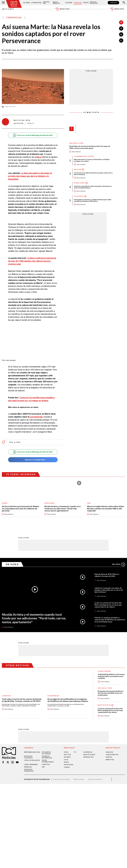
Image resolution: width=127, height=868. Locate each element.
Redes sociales (49, 503)
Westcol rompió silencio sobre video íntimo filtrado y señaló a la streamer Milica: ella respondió (106, 509)
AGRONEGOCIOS (88, 757)
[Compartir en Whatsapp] (121, 40)
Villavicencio (79, 196)
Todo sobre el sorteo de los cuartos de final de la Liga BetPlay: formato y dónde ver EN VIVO (22, 700)
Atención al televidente (28, 757)
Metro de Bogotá (104, 705)
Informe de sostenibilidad (47, 757)
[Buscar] (124, 3)
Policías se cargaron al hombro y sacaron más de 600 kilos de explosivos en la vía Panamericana (110, 619)
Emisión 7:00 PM (117, 9)
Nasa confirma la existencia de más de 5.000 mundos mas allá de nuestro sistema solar (32, 261)
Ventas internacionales (48, 761)
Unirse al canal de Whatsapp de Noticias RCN (33, 135)
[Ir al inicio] (14, 4)
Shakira (5, 503)
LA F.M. (66, 760)
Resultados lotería (76, 143)
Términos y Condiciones (95, 779)
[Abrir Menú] (3, 3)
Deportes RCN (46, 3)
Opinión (86, 3)
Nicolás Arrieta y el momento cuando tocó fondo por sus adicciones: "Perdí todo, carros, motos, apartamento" (63, 509)
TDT (75, 752)
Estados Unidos (79, 183)
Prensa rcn (28, 767)
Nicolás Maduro (53, 696)
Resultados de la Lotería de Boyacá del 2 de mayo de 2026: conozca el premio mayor (90, 147)
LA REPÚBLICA (88, 752)
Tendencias (78, 3)
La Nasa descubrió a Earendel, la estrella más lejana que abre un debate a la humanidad (30, 176)
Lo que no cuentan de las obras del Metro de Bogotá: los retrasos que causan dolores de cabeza (108, 605)
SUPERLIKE (109, 757)
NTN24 (66, 752)
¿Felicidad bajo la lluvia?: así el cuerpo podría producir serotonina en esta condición (111, 676)
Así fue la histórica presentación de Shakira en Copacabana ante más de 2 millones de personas (20, 509)
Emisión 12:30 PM (63, 9)
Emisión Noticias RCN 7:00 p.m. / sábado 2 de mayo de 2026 (107, 575)
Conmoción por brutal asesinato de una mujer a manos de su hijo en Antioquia (93, 174)
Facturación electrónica (46, 753)
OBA (43, 767)
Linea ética (46, 764)
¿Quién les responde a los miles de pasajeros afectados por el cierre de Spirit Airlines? (93, 187)
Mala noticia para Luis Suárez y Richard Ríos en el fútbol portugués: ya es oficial (92, 160)
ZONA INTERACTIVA (112, 755)
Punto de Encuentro (94, 3)
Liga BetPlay (6, 696)
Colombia (26, 3)
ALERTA (66, 762)
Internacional (36, 3)
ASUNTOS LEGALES (89, 755)
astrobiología (36, 417)
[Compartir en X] (121, 34)
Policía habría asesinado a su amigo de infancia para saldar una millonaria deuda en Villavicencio (93, 200)
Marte (18, 442)
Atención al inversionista (29, 770)
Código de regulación (32, 760)
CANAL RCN (113, 3)
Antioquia (77, 170)
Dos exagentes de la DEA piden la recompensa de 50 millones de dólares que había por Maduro (68, 700)
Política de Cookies (79, 779)
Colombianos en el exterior (84, 156)
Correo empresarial (31, 764)
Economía (69, 3)
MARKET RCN (110, 760)
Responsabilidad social (32, 752)
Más (119, 564)
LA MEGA (67, 767)
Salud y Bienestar (56, 3)
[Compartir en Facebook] (121, 28)
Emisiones (8, 9)
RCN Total (68, 755)
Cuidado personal (104, 671)
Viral (89, 503)
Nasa (39, 157)
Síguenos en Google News (33, 460)
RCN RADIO (67, 757)
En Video (12, 564)
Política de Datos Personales (61, 779)
